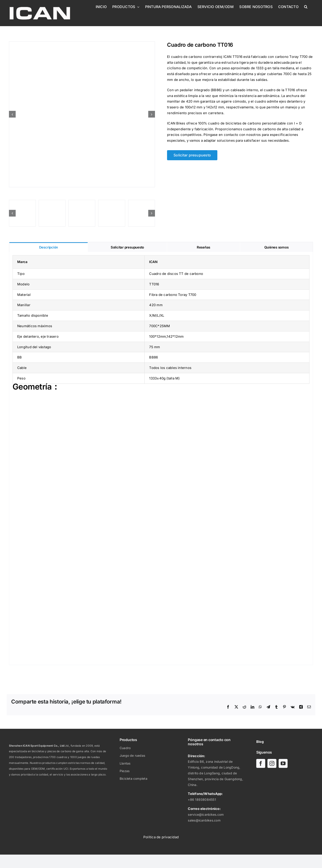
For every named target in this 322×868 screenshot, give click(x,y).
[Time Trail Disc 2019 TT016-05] (142, 213)
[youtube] (283, 763)
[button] (306, 7)
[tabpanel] (161, 458)
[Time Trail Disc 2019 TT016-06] (52, 213)
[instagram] (272, 763)
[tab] (49, 247)
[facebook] (261, 763)
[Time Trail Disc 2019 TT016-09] (22, 213)
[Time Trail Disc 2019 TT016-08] (82, 213)
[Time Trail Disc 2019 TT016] (82, 114)
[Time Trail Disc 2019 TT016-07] (112, 213)
